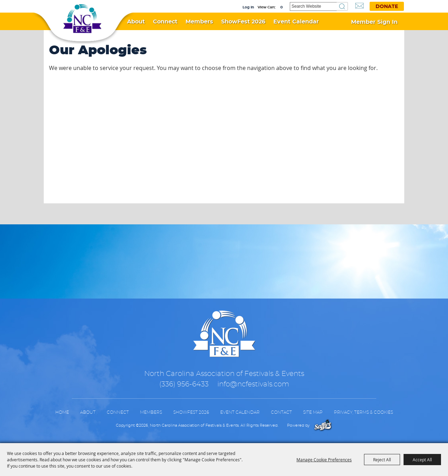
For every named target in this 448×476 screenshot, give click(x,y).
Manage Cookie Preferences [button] (324, 460)
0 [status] (282, 7)
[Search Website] (313, 6)
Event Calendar (296, 22)
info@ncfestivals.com (253, 384)
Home (62, 412)
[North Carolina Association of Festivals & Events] (82, 19)
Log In (248, 7)
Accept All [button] (422, 460)
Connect (165, 22)
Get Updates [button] (359, 6)
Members (199, 22)
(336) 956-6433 (184, 384)
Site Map (313, 412)
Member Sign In (374, 22)
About (136, 22)
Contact (281, 412)
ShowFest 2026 (243, 22)
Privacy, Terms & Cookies (363, 412)
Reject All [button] (382, 460)
